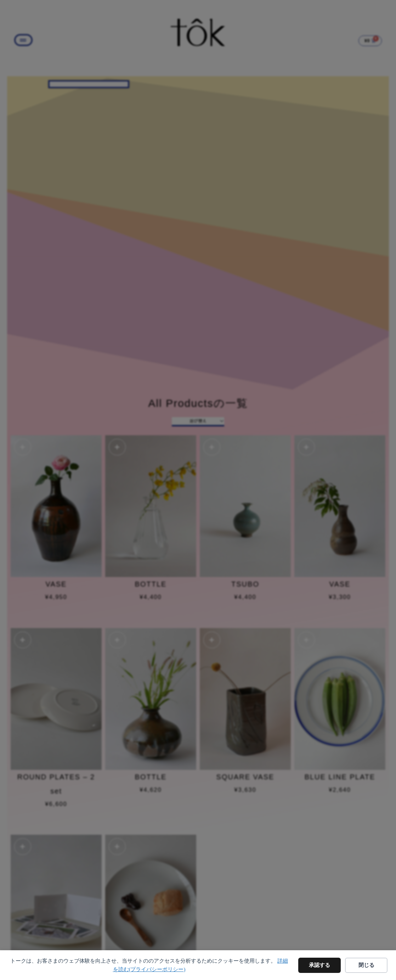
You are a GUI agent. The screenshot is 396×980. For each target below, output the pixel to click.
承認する (319, 965)
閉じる (366, 965)
